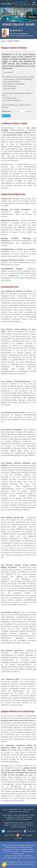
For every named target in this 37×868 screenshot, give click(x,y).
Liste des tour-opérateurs (23, 819)
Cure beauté (8, 72)
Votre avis (26, 812)
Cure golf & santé (10, 98)
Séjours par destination (21, 815)
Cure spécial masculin (12, 100)
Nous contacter (28, 809)
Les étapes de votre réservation (21, 825)
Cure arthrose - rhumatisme (14, 84)
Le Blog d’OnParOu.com (12, 831)
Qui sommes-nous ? (15, 809)
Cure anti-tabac (10, 89)
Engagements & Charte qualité (14, 823)
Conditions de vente (15, 812)
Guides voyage (7, 815)
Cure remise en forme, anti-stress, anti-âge (18, 77)
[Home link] (7, 3)
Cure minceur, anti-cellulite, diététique (18, 79)
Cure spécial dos (10, 86)
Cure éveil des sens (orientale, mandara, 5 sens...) (17, 94)
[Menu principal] (34, 3)
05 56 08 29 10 (22, 2)
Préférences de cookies (19, 827)
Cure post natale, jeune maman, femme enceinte (17, 106)
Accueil (3, 41)
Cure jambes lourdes (12, 82)
